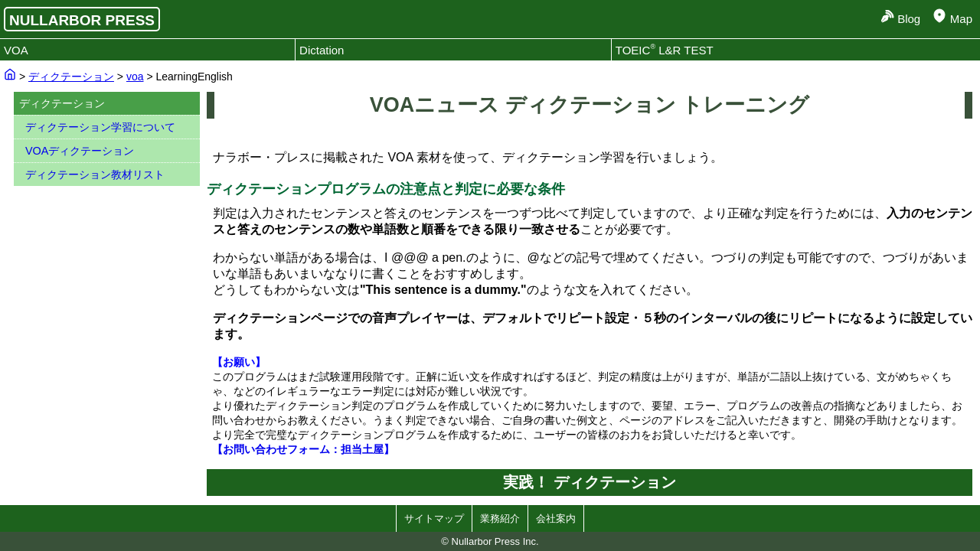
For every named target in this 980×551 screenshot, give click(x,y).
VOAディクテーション (80, 151)
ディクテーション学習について (100, 127)
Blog (909, 19)
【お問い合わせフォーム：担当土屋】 (303, 449)
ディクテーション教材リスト (95, 174)
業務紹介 (500, 518)
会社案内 (556, 518)
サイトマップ (434, 518)
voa (135, 77)
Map (961, 19)
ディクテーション (71, 77)
